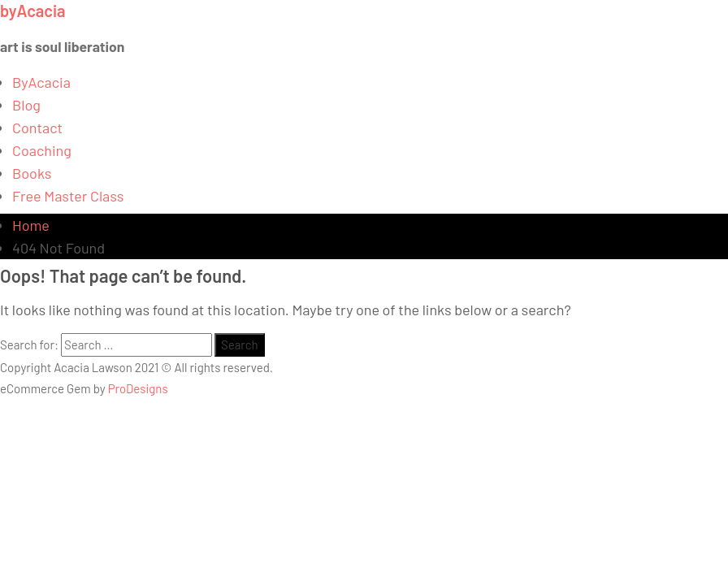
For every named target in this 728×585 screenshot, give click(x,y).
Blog (26, 105)
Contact (37, 128)
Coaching (42, 150)
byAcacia (32, 11)
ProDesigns (138, 388)
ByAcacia (41, 82)
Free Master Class (68, 196)
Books (32, 173)
